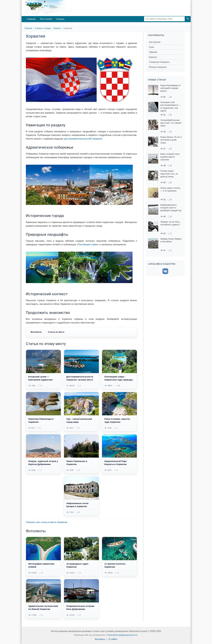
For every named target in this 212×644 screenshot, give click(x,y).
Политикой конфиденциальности (122, 635)
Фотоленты (36, 332)
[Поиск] (188, 19)
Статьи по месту (56, 332)
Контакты (100, 639)
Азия (152, 47)
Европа (57, 28)
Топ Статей (46, 19)
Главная (31, 19)
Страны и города (43, 28)
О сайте (113, 639)
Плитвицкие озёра (88, 245)
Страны (60, 19)
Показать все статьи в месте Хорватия (47, 522)
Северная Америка (159, 62)
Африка (153, 52)
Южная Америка (158, 67)
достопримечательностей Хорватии (83, 139)
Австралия (155, 42)
